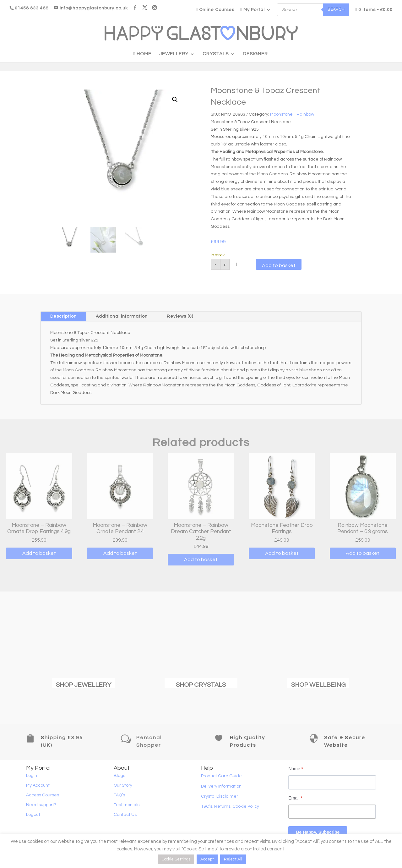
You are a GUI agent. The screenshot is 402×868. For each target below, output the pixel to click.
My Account (38, 785)
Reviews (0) (180, 316)
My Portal (253, 10)
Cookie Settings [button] (176, 859)
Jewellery (174, 54)
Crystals (216, 54)
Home (142, 54)
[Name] (332, 782)
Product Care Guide (221, 776)
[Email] (332, 812)
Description (63, 316)
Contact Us (125, 815)
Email (295, 798)
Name (296, 769)
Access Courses (43, 795)
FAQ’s (119, 795)
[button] (175, 100)
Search (336, 9)
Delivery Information (221, 786)
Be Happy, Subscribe (318, 832)
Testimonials (127, 805)
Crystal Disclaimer (220, 796)
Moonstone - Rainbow (292, 114)
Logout (33, 815)
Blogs (120, 776)
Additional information (122, 316)
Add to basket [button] (39, 553)
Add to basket (279, 265)
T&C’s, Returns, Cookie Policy (230, 806)
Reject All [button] (233, 859)
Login (32, 776)
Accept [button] (207, 859)
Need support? (41, 805)
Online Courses (215, 10)
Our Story (123, 785)
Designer (255, 54)
